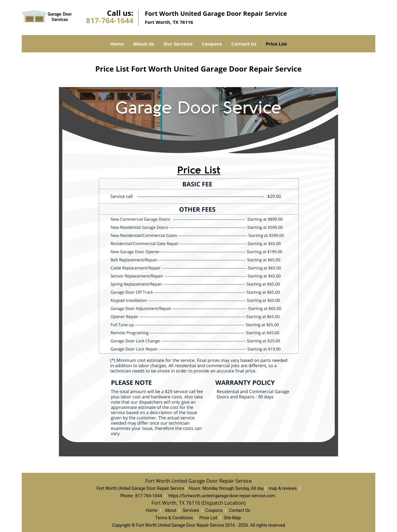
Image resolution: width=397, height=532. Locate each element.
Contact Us (244, 44)
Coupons (212, 44)
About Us (144, 44)
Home (117, 44)
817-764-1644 (110, 20)
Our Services (178, 44)
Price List (276, 44)
